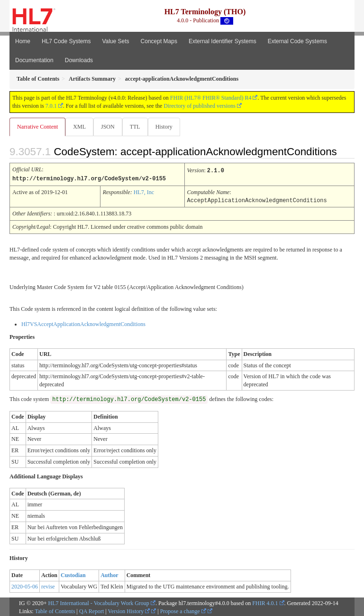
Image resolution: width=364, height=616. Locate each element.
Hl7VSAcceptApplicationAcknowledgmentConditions (83, 323)
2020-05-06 (25, 586)
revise (48, 586)
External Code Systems (297, 41)
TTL (135, 127)
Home (23, 41)
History (164, 127)
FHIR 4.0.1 (265, 602)
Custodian (73, 574)
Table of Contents (55, 610)
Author (109, 574)
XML (79, 127)
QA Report (91, 610)
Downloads (79, 60)
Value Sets (115, 41)
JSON (108, 127)
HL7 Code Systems (66, 41)
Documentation (34, 60)
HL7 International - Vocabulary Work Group (99, 602)
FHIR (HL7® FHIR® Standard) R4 (211, 98)
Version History (129, 610)
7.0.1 (51, 106)
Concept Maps (159, 41)
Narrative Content (37, 127)
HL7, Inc (144, 192)
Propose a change (183, 610)
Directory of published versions (200, 106)
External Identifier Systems (223, 41)
